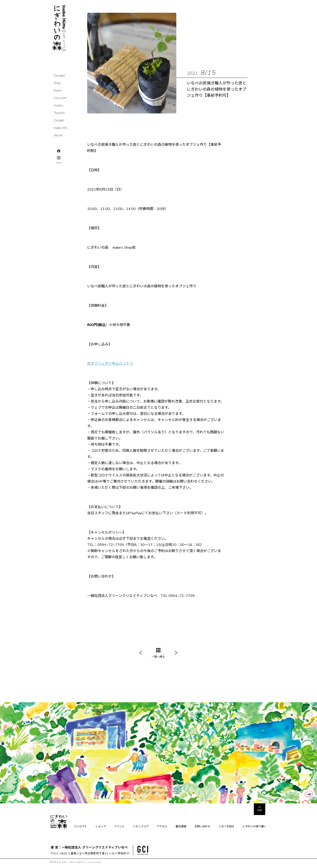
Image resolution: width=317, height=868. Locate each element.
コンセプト (80, 827)
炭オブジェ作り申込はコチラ (110, 364)
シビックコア (141, 827)
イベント (119, 827)
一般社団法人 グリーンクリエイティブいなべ (95, 847)
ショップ (101, 827)
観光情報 (181, 827)
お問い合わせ (202, 827)
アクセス (162, 827)
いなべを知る (227, 827)
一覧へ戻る (158, 653)
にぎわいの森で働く (254, 827)
